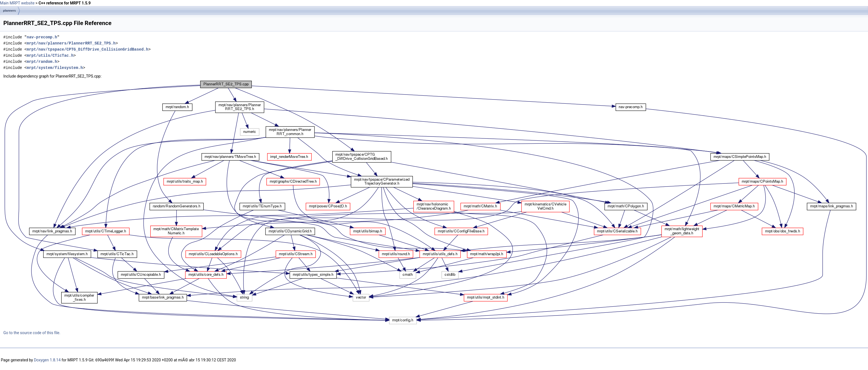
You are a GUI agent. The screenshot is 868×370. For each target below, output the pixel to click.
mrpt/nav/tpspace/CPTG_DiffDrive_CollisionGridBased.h (88, 49)
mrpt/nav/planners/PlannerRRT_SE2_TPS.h (71, 43)
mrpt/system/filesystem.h (55, 68)
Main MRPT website (17, 3)
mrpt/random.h (42, 62)
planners (9, 11)
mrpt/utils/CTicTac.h (50, 55)
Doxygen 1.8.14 (47, 360)
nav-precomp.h (42, 37)
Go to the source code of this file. (32, 333)
